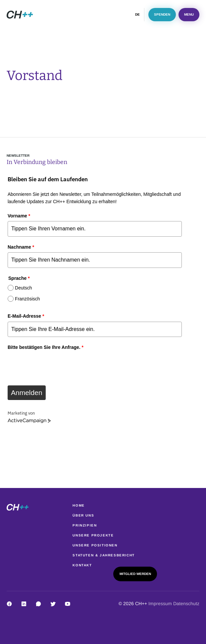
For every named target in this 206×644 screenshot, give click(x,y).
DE (137, 14)
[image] (20, 15)
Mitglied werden (135, 574)
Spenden (162, 14)
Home (78, 505)
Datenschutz (186, 604)
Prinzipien (85, 525)
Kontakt (82, 565)
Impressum (161, 604)
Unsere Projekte (93, 535)
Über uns (83, 515)
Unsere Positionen (95, 545)
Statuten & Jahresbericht (103, 555)
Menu (189, 14)
